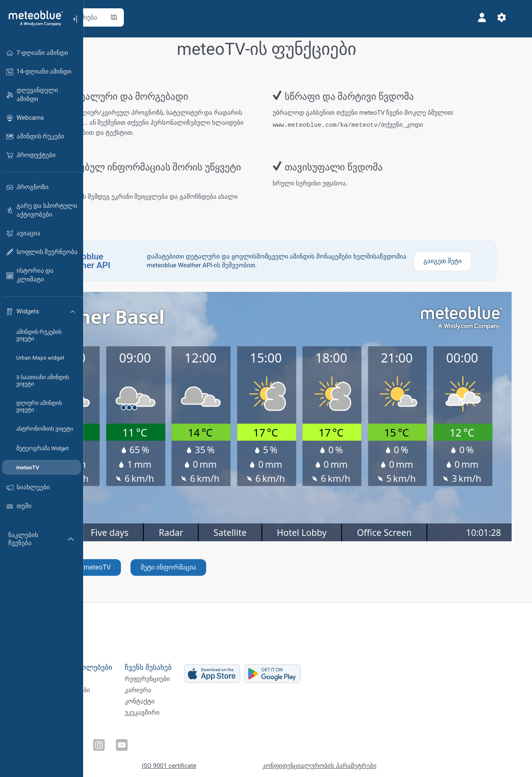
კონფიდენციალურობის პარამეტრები (389, 761)
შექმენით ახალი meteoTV (141, 572)
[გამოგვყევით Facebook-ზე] (99, 742)
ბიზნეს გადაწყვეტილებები (137, 663)
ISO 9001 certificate (239, 761)
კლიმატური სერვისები (126, 691)
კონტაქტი (210, 705)
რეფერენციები (218, 677)
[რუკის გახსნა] (184, 17)
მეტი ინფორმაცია (239, 572)
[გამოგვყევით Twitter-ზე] (118, 742)
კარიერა (208, 691)
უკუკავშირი (212, 718)
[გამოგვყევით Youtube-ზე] (176, 742)
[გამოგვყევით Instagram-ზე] (157, 742)
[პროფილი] (494, 17)
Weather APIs (110, 677)
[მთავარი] (33, 18)
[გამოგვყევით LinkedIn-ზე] (138, 742)
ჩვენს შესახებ (218, 663)
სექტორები (108, 705)
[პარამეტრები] (514, 17)
